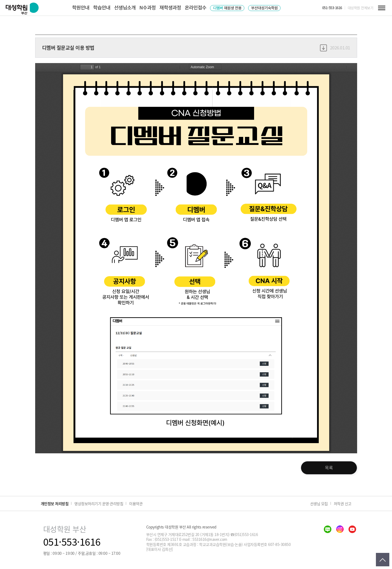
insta (340, 529)
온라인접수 (196, 7)
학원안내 (81, 7)
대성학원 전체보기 (361, 8)
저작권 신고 (343, 504)
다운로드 (323, 48)
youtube (352, 529)
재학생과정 (170, 7)
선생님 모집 (319, 504)
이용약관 (136, 504)
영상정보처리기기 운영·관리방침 (99, 504)
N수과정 (148, 7)
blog (328, 529)
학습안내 (102, 7)
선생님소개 (125, 7)
